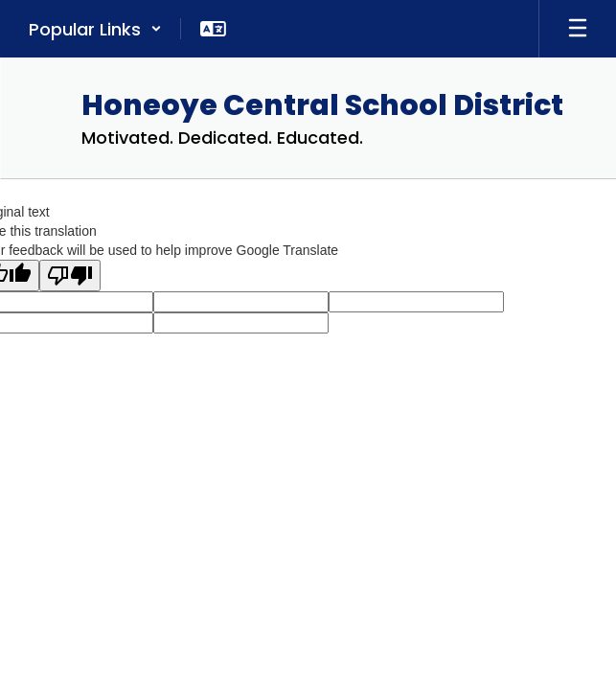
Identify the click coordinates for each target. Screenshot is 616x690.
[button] (95, 29)
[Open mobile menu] (578, 29)
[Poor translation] (70, 276)
